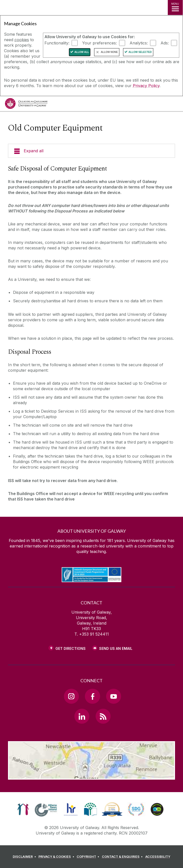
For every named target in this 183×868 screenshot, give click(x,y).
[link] (23, 809)
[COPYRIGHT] (89, 857)
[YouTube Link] (114, 696)
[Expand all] (91, 151)
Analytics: (139, 43)
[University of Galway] (26, 105)
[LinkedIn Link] (82, 716)
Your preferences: (99, 43)
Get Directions (71, 648)
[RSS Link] (103, 716)
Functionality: (57, 43)
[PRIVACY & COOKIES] (57, 857)
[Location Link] (92, 776)
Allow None (109, 52)
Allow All (82, 52)
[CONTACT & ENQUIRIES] (123, 857)
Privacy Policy (146, 86)
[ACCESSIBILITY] (158, 857)
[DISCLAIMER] (25, 857)
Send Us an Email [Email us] (116, 648)
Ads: (165, 43)
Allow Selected (140, 52)
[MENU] (175, 7)
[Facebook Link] (92, 696)
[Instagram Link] (71, 696)
